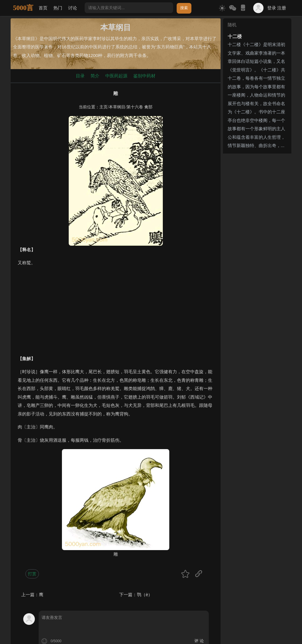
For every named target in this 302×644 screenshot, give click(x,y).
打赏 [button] (32, 574)
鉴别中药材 (144, 76)
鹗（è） (145, 595)
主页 (104, 107)
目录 (80, 76)
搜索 (184, 8)
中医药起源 (116, 76)
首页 (43, 8)
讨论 (73, 8)
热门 (58, 8)
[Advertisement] (116, 313)
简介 (95, 76)
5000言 (23, 8)
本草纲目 (117, 107)
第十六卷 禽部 (139, 107)
